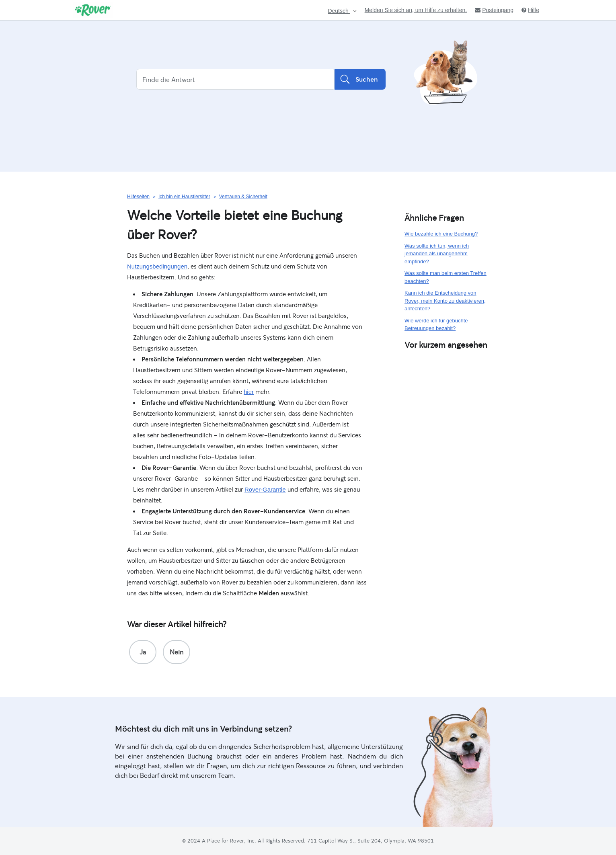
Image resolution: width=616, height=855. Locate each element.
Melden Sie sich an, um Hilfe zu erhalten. (416, 10)
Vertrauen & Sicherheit (243, 197)
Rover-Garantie (265, 489)
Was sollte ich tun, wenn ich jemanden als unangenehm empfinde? (437, 254)
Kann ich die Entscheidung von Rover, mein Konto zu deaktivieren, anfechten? (445, 301)
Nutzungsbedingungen (157, 266)
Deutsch (339, 11)
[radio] (143, 652)
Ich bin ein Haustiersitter (184, 197)
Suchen (360, 79)
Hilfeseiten (138, 197)
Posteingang (494, 10)
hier (249, 392)
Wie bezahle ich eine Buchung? (441, 234)
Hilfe (530, 10)
